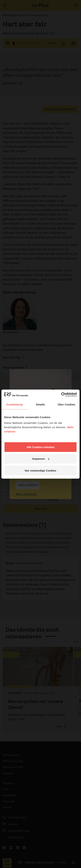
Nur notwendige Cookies (40, 470)
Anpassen (41, 459)
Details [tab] (40, 404)
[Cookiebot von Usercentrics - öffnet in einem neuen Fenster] (61, 395)
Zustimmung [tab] (14, 404)
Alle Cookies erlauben (41, 447)
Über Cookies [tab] (66, 404)
